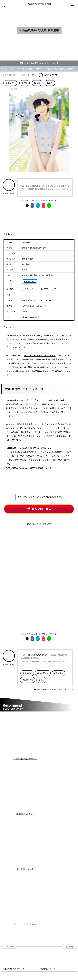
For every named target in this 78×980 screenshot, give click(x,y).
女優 (31, 69)
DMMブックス (29, 289)
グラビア (28, 673)
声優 (23, 69)
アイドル (12, 69)
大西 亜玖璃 (44, 673)
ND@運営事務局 (50, 75)
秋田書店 (59, 673)
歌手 (39, 69)
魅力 (42, 680)
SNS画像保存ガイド (37, 317)
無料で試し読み (30, 282)
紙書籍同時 (29, 680)
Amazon (57, 289)
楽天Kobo (44, 289)
